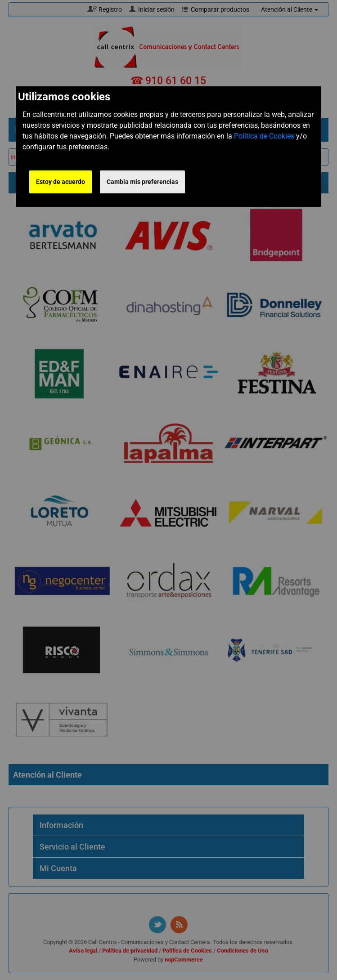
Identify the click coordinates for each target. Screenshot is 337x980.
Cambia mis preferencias (142, 182)
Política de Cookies (264, 136)
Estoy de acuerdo (61, 182)
